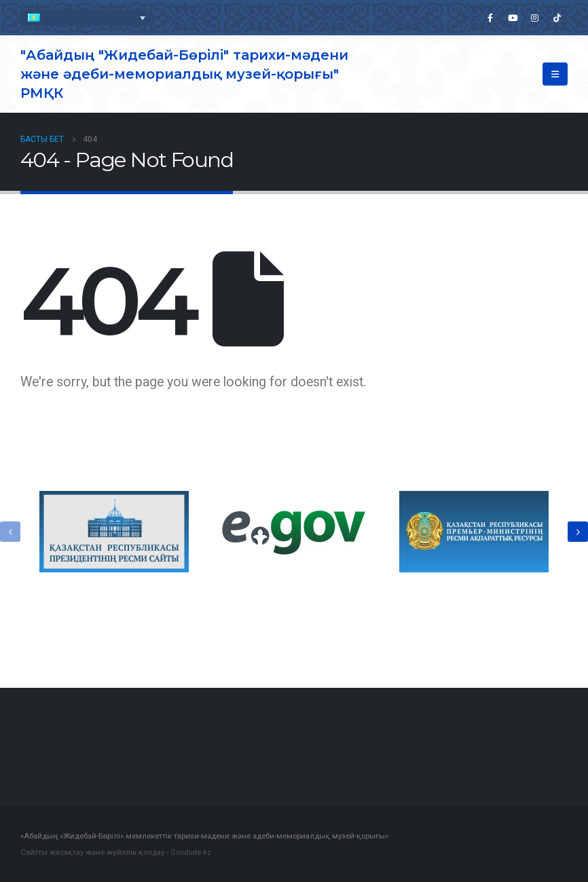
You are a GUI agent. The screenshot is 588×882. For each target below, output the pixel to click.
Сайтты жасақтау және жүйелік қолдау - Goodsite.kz (116, 852)
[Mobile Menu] (555, 74)
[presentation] (10, 532)
